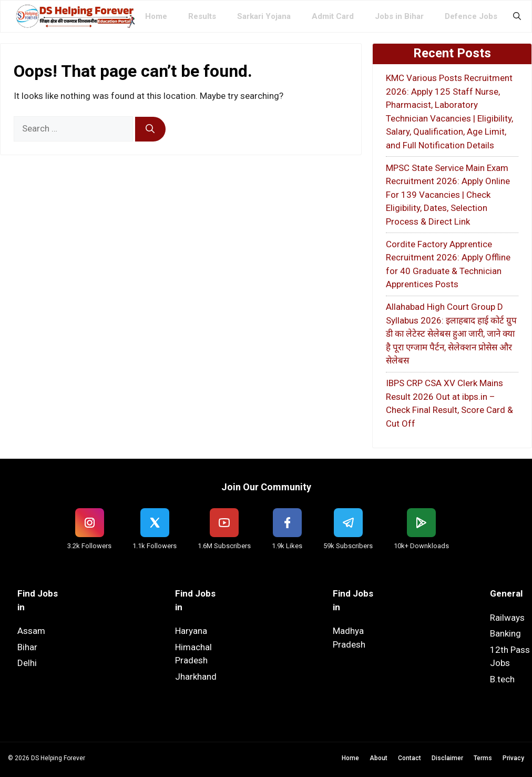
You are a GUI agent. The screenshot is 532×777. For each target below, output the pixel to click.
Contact (410, 758)
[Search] (150, 129)
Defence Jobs (471, 16)
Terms (483, 758)
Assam (31, 631)
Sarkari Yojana (264, 16)
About (378, 758)
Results (202, 16)
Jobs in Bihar (399, 16)
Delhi (27, 663)
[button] (517, 16)
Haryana (191, 631)
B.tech (502, 679)
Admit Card (333, 16)
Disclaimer (447, 758)
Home (156, 16)
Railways (507, 618)
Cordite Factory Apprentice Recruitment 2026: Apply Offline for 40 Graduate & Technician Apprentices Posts (448, 264)
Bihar (27, 647)
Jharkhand (196, 677)
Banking (505, 633)
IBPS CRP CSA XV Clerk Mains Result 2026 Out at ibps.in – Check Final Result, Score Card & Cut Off (449, 403)
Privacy (513, 758)
